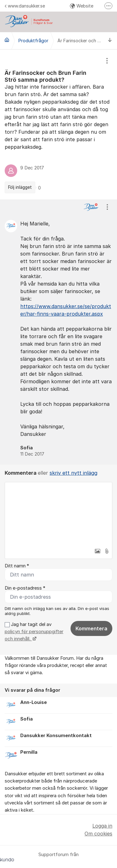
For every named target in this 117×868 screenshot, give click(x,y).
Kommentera (91, 628)
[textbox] (58, 514)
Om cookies (98, 834)
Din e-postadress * (25, 588)
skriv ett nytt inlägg (73, 473)
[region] (58, 124)
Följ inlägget (20, 187)
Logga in (102, 826)
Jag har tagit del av (34, 632)
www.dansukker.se (25, 6)
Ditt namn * (17, 566)
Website (82, 6)
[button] (97, 551)
